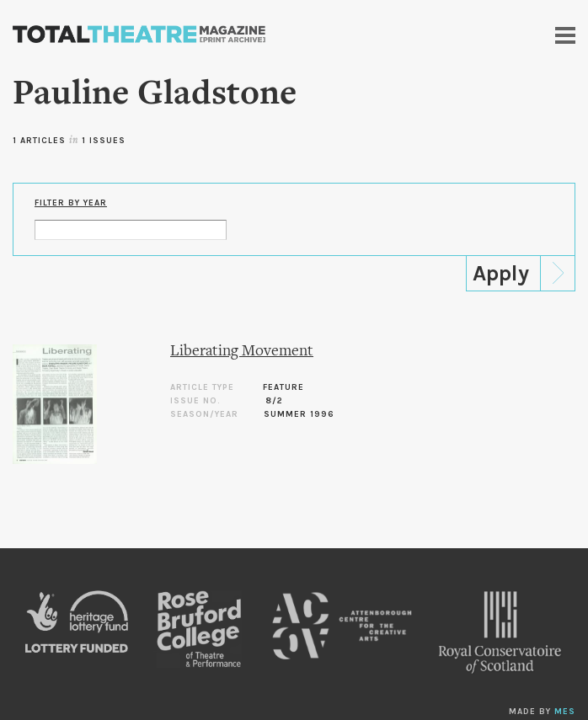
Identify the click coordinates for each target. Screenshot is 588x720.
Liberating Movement (242, 352)
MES (565, 712)
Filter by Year (71, 203)
